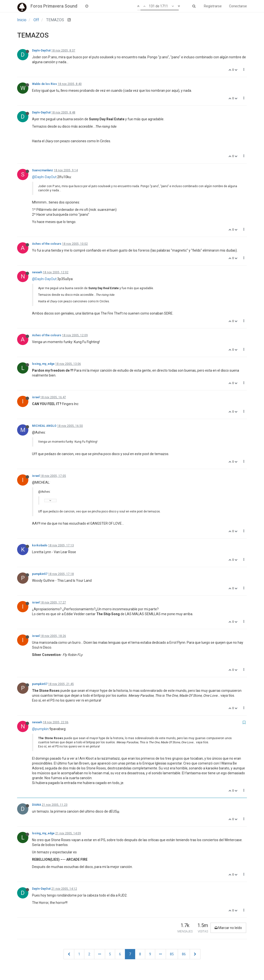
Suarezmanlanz (43, 170)
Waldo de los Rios (44, 84)
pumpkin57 (40, 574)
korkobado (40, 545)
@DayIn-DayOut (44, 177)
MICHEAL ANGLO (44, 426)
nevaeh (37, 272)
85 (172, 954)
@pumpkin (40, 729)
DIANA (37, 805)
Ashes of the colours (47, 244)
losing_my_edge (43, 364)
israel (36, 397)
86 (184, 954)
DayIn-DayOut (41, 51)
